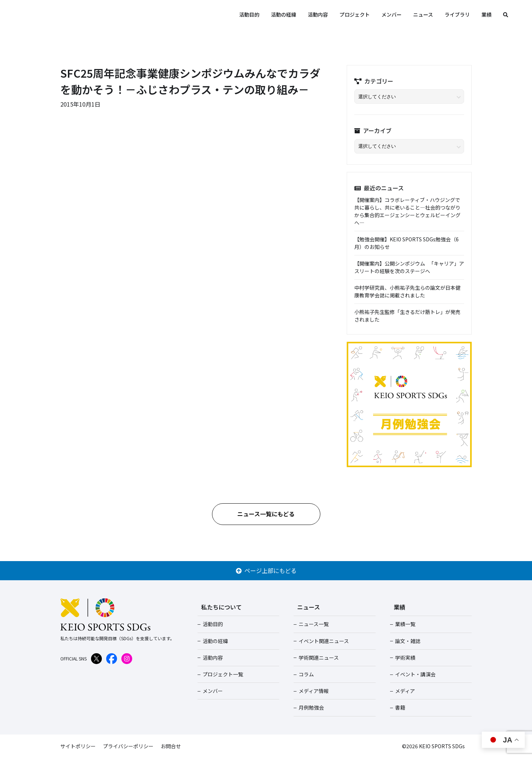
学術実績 (405, 658)
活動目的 (249, 14)
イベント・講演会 (415, 674)
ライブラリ (457, 14)
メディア (405, 691)
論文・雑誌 (408, 641)
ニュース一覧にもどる (266, 514)
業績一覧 (405, 624)
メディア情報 (314, 691)
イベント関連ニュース (324, 641)
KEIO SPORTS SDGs (83, 14)
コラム (306, 674)
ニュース (423, 14)
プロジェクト (355, 14)
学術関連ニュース (319, 658)
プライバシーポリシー (128, 746)
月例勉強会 (311, 707)
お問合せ (171, 746)
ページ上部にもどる (266, 570)
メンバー (392, 14)
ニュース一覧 (314, 624)
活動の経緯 (284, 14)
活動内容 (318, 14)
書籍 (400, 707)
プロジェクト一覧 (223, 674)
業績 (486, 14)
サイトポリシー (78, 746)
